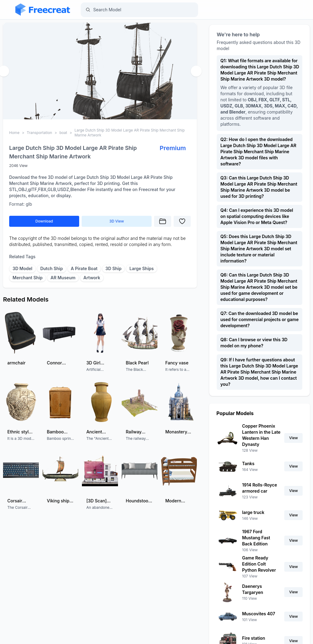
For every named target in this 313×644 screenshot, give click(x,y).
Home (14, 133)
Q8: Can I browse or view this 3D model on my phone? (254, 343)
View (293, 438)
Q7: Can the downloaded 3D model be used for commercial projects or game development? (260, 319)
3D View (117, 221)
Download (44, 221)
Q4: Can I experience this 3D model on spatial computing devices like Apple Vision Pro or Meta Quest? (257, 216)
